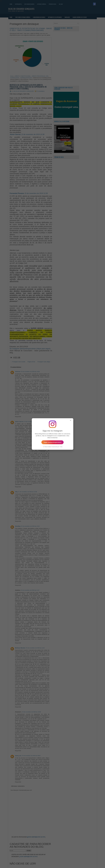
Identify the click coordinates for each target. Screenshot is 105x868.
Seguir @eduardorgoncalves (52, 442)
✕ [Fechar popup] (71, 420)
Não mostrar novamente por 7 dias (53, 447)
